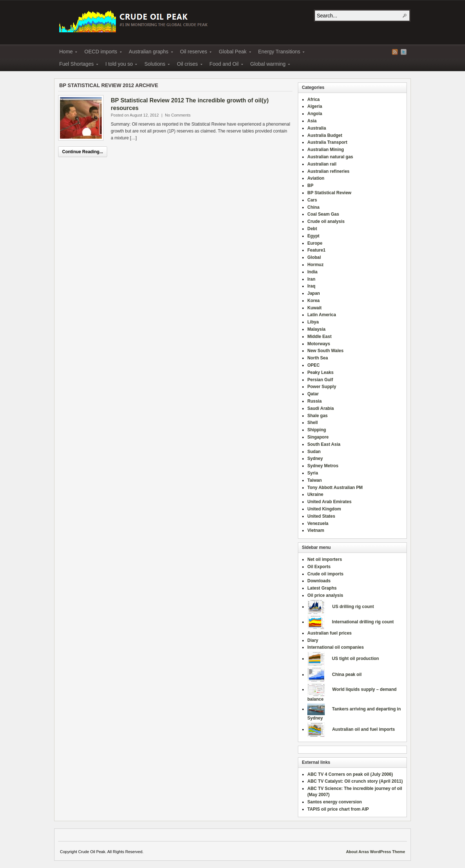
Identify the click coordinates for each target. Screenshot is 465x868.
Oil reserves (194, 53)
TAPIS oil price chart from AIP (338, 809)
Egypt (313, 236)
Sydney (315, 459)
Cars (312, 200)
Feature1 (316, 250)
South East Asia (324, 444)
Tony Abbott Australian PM (335, 488)
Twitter (404, 52)
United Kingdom (324, 509)
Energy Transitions (279, 53)
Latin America (322, 315)
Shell (313, 423)
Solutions (155, 65)
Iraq (311, 286)
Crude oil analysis (326, 221)
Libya (313, 322)
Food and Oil (224, 65)
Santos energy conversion (335, 802)
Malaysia (316, 329)
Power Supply (322, 387)
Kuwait (314, 308)
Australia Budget (325, 135)
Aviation (316, 178)
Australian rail (322, 164)
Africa (314, 99)
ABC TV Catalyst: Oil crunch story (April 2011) (355, 781)
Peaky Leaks (320, 372)
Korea (314, 301)
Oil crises (187, 65)
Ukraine (315, 494)
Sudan (314, 452)
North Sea (318, 358)
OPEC (314, 365)
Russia (314, 401)
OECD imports (101, 53)
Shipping (317, 430)
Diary (313, 640)
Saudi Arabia (321, 408)
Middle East (320, 337)
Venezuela (318, 523)
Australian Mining (326, 150)
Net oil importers (325, 559)
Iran (311, 279)
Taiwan (315, 480)
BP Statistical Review (329, 193)
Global (314, 257)
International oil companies (335, 647)
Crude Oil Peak (134, 21)
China (313, 207)
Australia (317, 128)
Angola (315, 114)
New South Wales (325, 351)
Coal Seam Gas (323, 214)
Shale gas (318, 416)
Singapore (318, 437)
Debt (312, 229)
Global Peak (232, 53)
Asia (312, 121)
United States (321, 516)
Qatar (313, 394)
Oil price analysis (325, 595)
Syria (313, 473)
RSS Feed (395, 52)
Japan (314, 293)
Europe (315, 243)
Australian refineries (328, 171)
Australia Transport (327, 142)
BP (310, 186)
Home (66, 53)
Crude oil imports (325, 574)
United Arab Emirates (329, 502)
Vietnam (316, 530)
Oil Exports (319, 567)
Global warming (268, 65)
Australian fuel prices (329, 633)
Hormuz (316, 265)
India (312, 272)
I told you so (119, 65)
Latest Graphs (322, 588)
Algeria (315, 106)
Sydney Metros (323, 466)
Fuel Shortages (76, 65)
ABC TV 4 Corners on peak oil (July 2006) (350, 774)
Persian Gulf (320, 380)
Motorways (319, 344)
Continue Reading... (83, 152)
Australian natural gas (330, 157)
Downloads (319, 581)
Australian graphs (149, 53)
